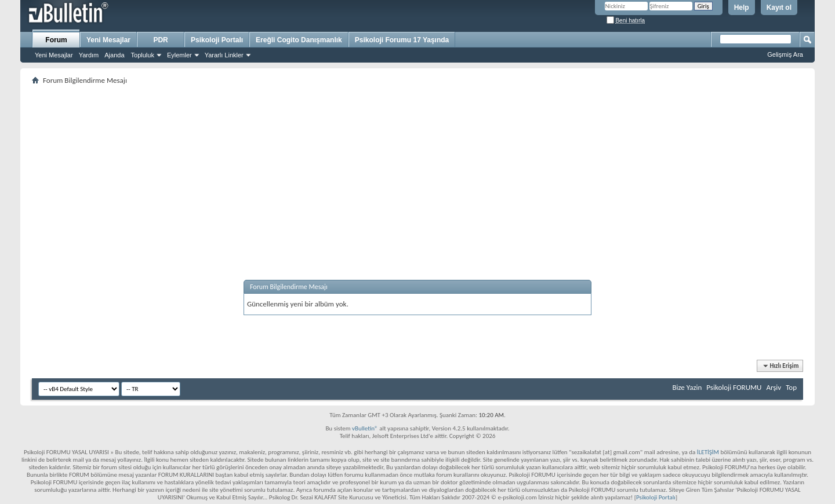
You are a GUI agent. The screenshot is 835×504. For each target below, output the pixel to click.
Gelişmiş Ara (785, 54)
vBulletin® (365, 428)
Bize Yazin (687, 387)
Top (791, 387)
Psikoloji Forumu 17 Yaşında (402, 40)
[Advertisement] (380, 169)
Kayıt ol (779, 8)
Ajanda (114, 55)
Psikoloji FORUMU (734, 387)
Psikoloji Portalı (217, 40)
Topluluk (143, 55)
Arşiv (774, 387)
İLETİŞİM (708, 452)
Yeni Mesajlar (54, 55)
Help (742, 8)
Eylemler (179, 55)
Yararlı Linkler (224, 55)
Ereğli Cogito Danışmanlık (299, 40)
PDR (160, 40)
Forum (56, 40)
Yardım (89, 55)
